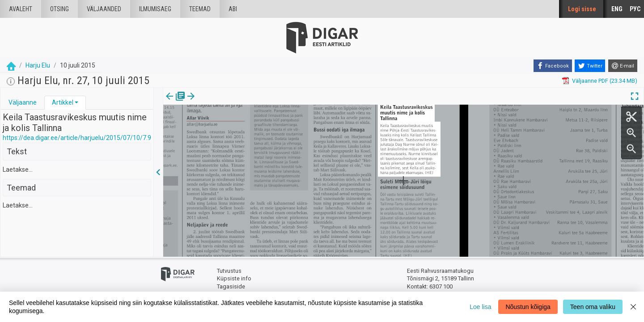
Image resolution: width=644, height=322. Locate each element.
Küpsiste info (234, 278)
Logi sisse (582, 9)
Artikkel (63, 102)
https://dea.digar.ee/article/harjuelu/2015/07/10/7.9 (77, 138)
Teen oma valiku (593, 307)
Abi (233, 9)
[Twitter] (590, 66)
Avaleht (21, 9)
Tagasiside (231, 286)
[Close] (633, 307)
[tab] (23, 103)
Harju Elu (38, 65)
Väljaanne (23, 102)
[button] (76, 102)
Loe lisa (480, 307)
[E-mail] (623, 66)
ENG (617, 9)
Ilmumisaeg (155, 9)
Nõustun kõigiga (528, 307)
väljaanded (104, 9)
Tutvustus (229, 271)
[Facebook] (553, 66)
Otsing (59, 9)
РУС (635, 9)
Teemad (200, 9)
